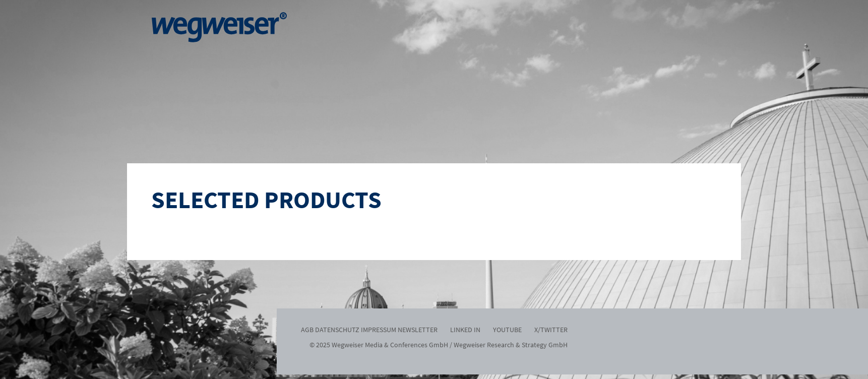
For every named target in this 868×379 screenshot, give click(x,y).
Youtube (507, 330)
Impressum (379, 330)
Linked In (465, 330)
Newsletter (418, 330)
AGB (307, 330)
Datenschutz (337, 330)
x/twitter (551, 330)
